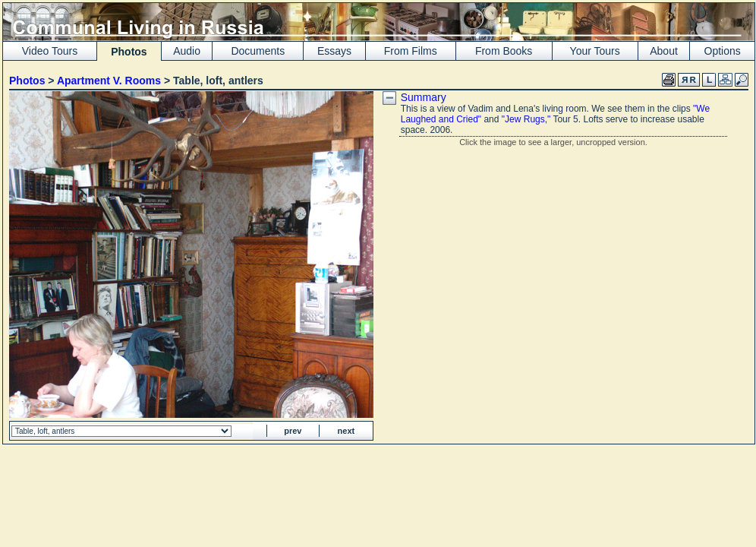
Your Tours (595, 51)
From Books (504, 51)
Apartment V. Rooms (109, 81)
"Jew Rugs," (526, 119)
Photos (27, 81)
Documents (258, 51)
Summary (424, 97)
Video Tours (50, 51)
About (664, 51)
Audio (187, 51)
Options (723, 51)
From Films (411, 51)
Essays (334, 51)
